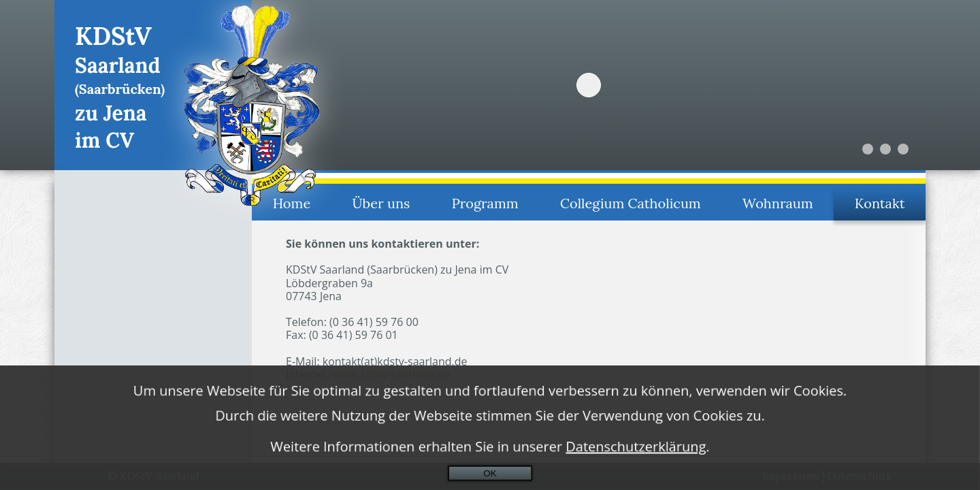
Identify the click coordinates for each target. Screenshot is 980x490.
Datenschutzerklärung (636, 450)
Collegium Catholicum (631, 203)
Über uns (381, 203)
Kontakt (880, 203)
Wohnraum (778, 203)
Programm (485, 203)
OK (490, 476)
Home (292, 203)
